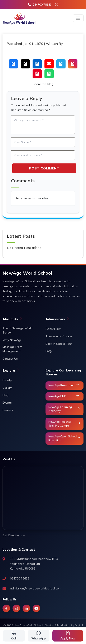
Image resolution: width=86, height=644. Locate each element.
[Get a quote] (68, 636)
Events (7, 403)
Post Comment (44, 168)
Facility (7, 380)
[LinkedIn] (26, 608)
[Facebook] (6, 608)
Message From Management (12, 349)
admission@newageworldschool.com (36, 588)
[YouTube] (36, 608)
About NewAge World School (18, 330)
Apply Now (53, 329)
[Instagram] (16, 608)
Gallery (7, 388)
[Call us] (14, 636)
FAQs (49, 351)
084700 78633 (20, 578)
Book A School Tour (59, 344)
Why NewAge (12, 340)
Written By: (55, 44)
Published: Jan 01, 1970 (25, 44)
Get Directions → (14, 535)
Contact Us (10, 359)
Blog (6, 395)
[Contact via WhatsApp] (39, 636)
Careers (8, 410)
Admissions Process (59, 336)
